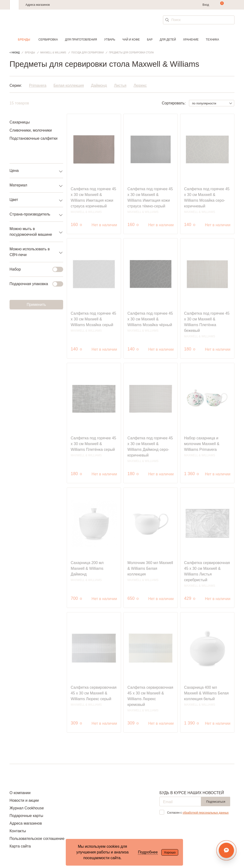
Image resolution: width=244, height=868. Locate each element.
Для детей (168, 40)
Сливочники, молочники (31, 130)
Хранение (191, 40)
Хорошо (170, 852)
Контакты (18, 831)
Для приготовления (81, 40)
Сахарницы (20, 122)
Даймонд (99, 85)
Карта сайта (20, 846)
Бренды (24, 40)
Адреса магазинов (38, 5)
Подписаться (216, 802)
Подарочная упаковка (33, 284)
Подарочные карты (26, 816)
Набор (33, 269)
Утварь (110, 40)
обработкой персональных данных (206, 813)
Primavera (38, 85)
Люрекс (140, 85)
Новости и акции (24, 800)
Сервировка (48, 40)
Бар (150, 40)
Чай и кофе (131, 40)
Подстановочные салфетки (33, 138)
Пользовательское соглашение (37, 839)
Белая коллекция (69, 85)
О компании (20, 793)
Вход (206, 5)
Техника (213, 40)
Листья (120, 85)
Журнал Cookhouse (27, 808)
